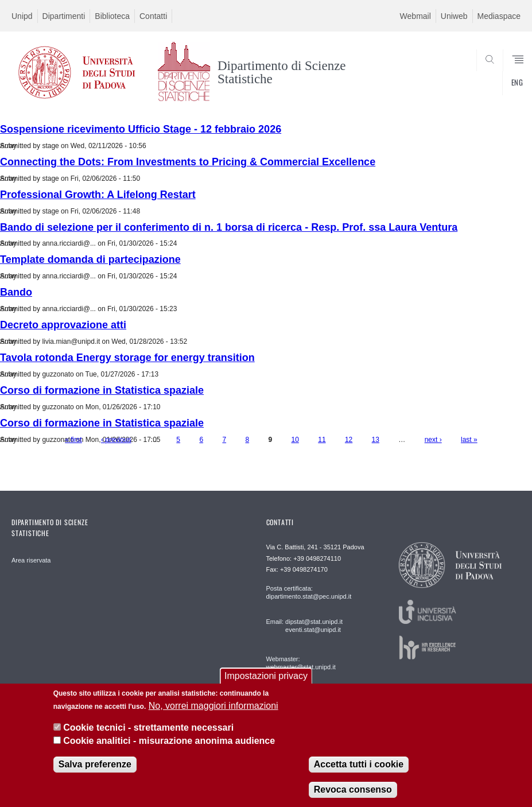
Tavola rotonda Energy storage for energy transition (127, 358)
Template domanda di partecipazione (90, 259)
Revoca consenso (353, 789)
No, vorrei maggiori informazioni (213, 706)
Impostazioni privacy (266, 676)
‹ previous (116, 440)
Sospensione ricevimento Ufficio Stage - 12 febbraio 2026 (141, 129)
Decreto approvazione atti (63, 325)
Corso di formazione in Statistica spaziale (102, 390)
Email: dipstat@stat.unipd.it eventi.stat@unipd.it (304, 626)
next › (433, 440)
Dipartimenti (64, 16)
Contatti (153, 16)
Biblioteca (112, 16)
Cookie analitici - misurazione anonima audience (169, 741)
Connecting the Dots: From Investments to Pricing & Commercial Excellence (188, 162)
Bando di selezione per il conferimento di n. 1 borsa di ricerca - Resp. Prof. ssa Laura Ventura (229, 227)
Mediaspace (499, 16)
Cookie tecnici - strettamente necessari (148, 728)
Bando (16, 292)
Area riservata (31, 560)
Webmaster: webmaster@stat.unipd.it (301, 663)
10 (295, 440)
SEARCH (486, 86)
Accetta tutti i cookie (359, 764)
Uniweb (454, 16)
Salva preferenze (95, 764)
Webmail (415, 16)
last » (469, 440)
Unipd (22, 16)
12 (349, 440)
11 (322, 440)
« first (73, 440)
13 (376, 440)
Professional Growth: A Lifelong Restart (98, 195)
